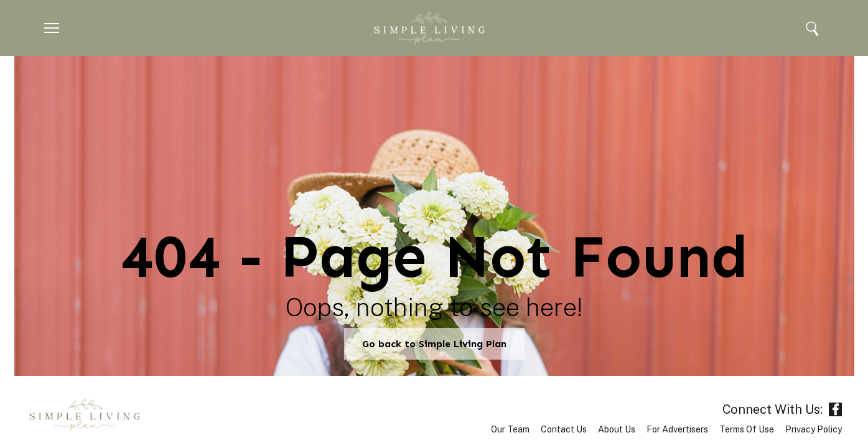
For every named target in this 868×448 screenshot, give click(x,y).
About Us (617, 429)
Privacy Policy (814, 429)
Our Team (510, 429)
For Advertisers (677, 429)
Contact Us (564, 429)
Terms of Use (747, 429)
